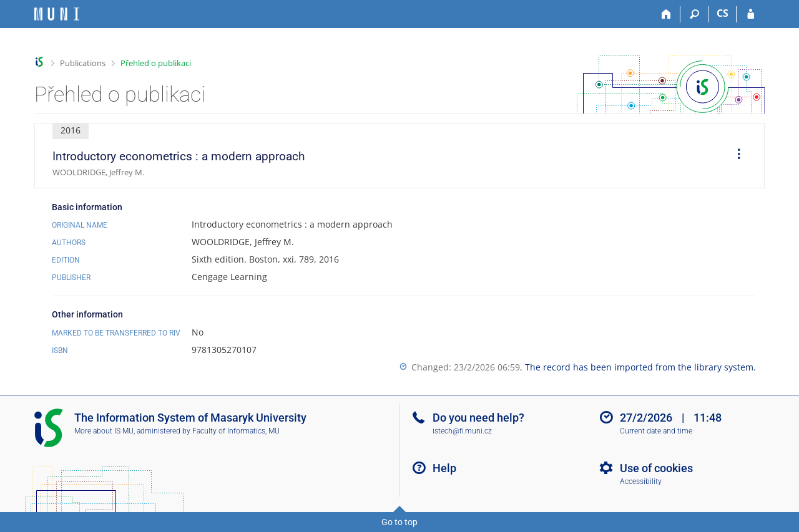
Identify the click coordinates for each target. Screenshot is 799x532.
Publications (83, 63)
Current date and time (656, 431)
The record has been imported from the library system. (640, 367)
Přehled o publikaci (156, 63)
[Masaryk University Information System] (57, 14)
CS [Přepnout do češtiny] (723, 13)
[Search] (694, 14)
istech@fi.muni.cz (462, 431)
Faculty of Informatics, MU (236, 431)
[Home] (666, 14)
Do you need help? (478, 418)
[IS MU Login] (751, 14)
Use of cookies (656, 468)
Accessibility (641, 481)
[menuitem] (735, 156)
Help (444, 468)
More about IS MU (104, 431)
